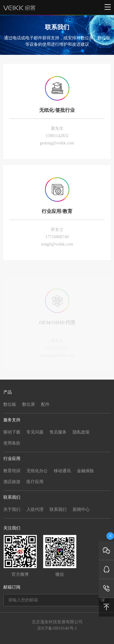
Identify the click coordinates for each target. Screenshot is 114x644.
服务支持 (12, 420)
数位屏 (29, 404)
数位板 (10, 404)
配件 (45, 404)
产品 (8, 392)
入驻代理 (35, 510)
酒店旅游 (12, 482)
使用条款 (12, 443)
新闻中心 (81, 510)
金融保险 (85, 471)
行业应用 (12, 459)
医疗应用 (35, 482)
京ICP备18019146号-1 (57, 628)
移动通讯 (62, 471)
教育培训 (12, 471)
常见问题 (35, 432)
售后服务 (58, 432)
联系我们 (12, 497)
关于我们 (12, 510)
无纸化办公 (37, 471)
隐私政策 (81, 432)
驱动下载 (12, 432)
